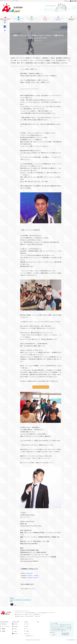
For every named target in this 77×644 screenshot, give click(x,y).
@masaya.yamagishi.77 (33, 578)
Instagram (15, 626)
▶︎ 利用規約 (3, 629)
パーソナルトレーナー (18, 600)
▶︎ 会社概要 (3, 631)
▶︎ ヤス (26, 629)
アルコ (13, 605)
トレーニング (12, 600)
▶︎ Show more (27, 634)
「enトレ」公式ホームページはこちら (41, 387)
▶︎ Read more (38, 616)
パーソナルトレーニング (27, 600)
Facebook (15, 624)
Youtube (15, 634)
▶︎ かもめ (27, 631)
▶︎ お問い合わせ (3, 624)
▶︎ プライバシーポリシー (5, 626)
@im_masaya (30, 573)
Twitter (15, 629)
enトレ (34, 589)
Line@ (14, 631)
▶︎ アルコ (27, 624)
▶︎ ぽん (26, 626)
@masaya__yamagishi (33, 575)
